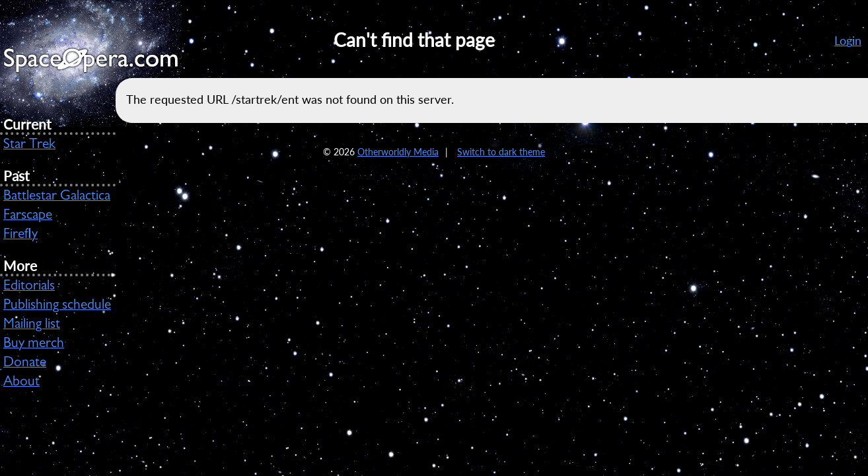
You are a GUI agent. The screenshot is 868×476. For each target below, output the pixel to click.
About (21, 383)
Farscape (28, 216)
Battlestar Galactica (57, 197)
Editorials (29, 287)
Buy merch (34, 344)
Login (848, 40)
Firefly (20, 235)
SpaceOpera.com (99, 64)
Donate (25, 364)
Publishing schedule (57, 306)
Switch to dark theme (501, 152)
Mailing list (32, 325)
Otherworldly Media (398, 152)
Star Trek (29, 145)
